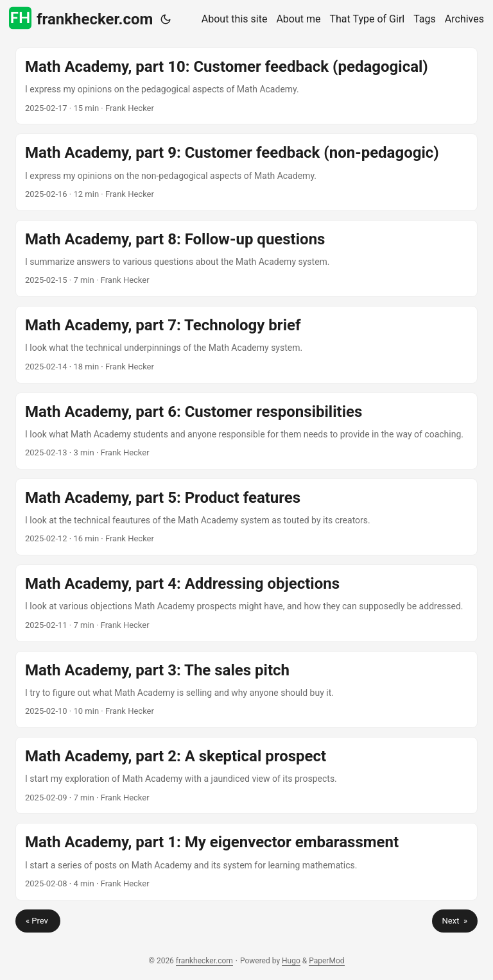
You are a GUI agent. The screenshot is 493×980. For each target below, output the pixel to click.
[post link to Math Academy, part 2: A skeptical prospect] (246, 775)
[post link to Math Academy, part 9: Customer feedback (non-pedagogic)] (246, 172)
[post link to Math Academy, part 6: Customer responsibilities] (246, 431)
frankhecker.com (81, 18)
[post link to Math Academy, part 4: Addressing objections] (246, 603)
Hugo (291, 961)
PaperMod (326, 961)
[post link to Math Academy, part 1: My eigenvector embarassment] (246, 861)
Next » (455, 921)
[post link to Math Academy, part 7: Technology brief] (246, 344)
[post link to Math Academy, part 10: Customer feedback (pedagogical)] (246, 86)
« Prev (38, 921)
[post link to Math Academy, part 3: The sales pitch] (246, 689)
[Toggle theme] (166, 19)
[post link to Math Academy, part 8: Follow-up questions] (246, 258)
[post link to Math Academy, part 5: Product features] (246, 517)
